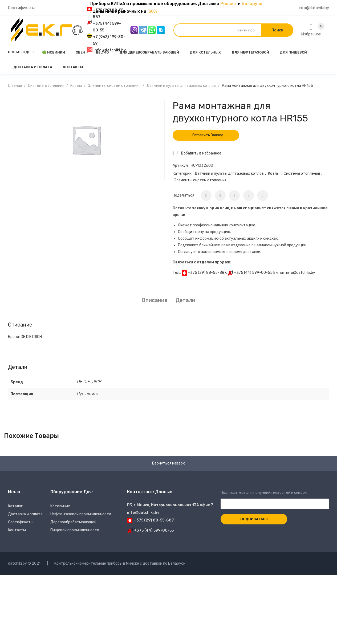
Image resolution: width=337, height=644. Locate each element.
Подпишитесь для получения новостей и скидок (275, 498)
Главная (15, 86)
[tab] (155, 300)
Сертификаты (21, 8)
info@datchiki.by (301, 273)
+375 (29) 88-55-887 (207, 273)
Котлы (76, 86)
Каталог (15, 506)
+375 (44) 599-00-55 (253, 273)
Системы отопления (46, 86)
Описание (155, 300)
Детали (185, 300)
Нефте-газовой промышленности (81, 514)
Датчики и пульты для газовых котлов (181, 86)
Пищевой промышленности (75, 530)
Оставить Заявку (208, 135)
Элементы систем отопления (114, 86)
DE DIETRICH (89, 382)
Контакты (17, 530)
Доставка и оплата (25, 514)
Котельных (60, 506)
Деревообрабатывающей (73, 522)
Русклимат (88, 394)
